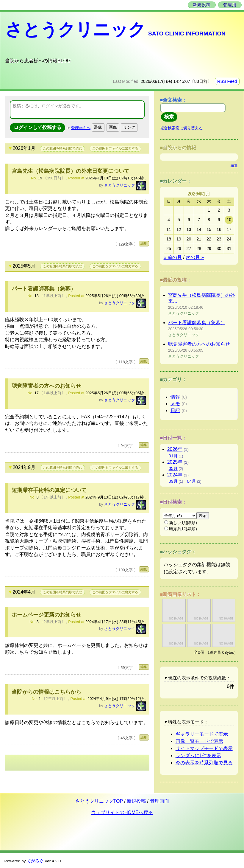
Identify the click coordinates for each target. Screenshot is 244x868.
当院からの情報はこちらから (46, 692)
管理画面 (159, 801)
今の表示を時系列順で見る (204, 763)
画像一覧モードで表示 (199, 741)
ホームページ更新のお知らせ (46, 615)
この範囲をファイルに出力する (115, 148)
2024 (175, 475)
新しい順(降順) (181, 523)
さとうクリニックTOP (99, 801)
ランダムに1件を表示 (198, 756)
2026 (175, 449)
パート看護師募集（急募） (44, 289)
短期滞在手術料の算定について (49, 490)
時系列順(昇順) (181, 529)
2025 (175, 462)
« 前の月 (173, 257)
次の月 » (195, 257)
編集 (144, 243)
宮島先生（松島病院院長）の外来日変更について (71, 171)
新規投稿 (202, 5)
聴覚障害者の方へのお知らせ (46, 386)
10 (229, 220)
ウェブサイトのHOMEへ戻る (122, 812)
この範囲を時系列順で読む (62, 148)
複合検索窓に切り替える (181, 128)
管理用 (230, 5)
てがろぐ (35, 861)
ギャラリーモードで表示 (202, 734)
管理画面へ (81, 128)
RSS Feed (227, 81)
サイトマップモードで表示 (204, 748)
